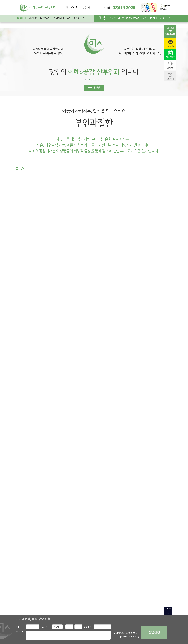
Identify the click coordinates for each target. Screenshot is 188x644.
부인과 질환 (94, 88)
